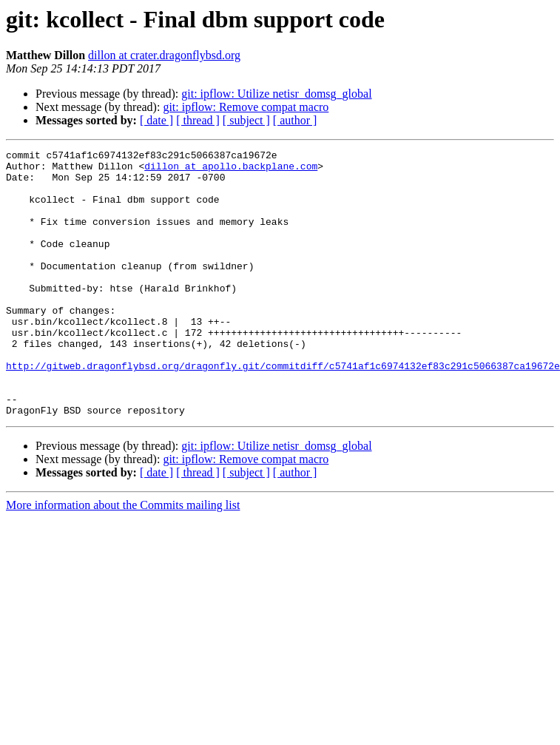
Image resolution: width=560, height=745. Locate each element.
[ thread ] (198, 120)
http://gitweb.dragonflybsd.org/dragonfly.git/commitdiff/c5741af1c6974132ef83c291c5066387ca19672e (283, 410)
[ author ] (295, 120)
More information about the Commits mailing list (123, 558)
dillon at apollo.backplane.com (231, 170)
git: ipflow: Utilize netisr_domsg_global (276, 94)
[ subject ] (246, 120)
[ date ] (156, 120)
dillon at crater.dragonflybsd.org (164, 55)
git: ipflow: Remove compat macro (246, 107)
